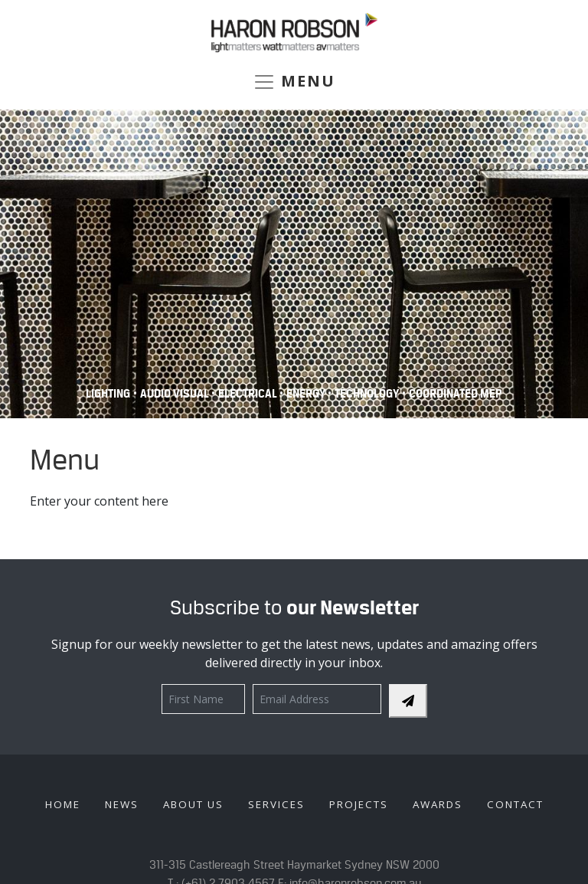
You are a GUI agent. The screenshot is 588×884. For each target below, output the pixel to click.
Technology (367, 394)
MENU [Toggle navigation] (294, 82)
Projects (359, 804)
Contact (515, 804)
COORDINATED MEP (456, 394)
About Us (193, 804)
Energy (307, 394)
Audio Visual (176, 394)
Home (63, 804)
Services (276, 804)
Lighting (108, 394)
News (122, 804)
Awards (438, 804)
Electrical (249, 394)
